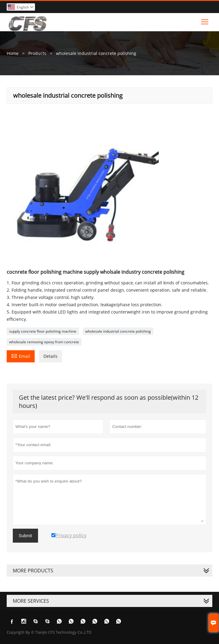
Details (50, 356)
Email (21, 356)
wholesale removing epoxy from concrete (44, 342)
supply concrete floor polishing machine (43, 331)
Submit (26, 536)
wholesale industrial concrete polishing (118, 331)
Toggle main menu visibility (205, 20)
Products (37, 53)
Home (13, 53)
